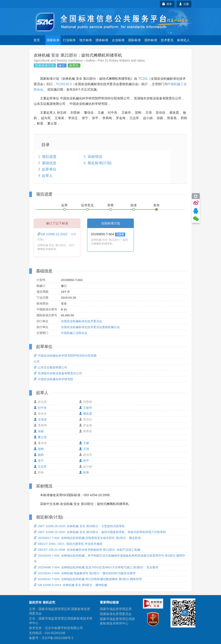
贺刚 (39, 449)
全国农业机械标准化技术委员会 (82, 321)
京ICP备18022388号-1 (58, 638)
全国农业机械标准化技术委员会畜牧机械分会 (90, 327)
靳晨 (84, 472)
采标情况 (95, 157)
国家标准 (53, 40)
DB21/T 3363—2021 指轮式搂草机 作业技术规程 (68, 544)
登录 (167, 4)
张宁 (39, 461)
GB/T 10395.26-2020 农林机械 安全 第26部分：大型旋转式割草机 (79, 526)
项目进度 (49, 157)
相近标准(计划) (100, 163)
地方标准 (86, 40)
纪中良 (40, 408)
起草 (65, 205)
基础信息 (49, 163)
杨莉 (39, 455)
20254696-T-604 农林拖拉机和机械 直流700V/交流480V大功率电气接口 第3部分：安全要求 (96, 567)
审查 (110, 205)
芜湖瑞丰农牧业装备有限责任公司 (58, 373)
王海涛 (40, 419)
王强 (84, 449)
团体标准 (102, 40)
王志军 (40, 467)
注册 (184, 4)
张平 (84, 461)
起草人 (47, 176)
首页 (37, 40)
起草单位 (49, 169)
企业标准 (118, 40)
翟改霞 (85, 414)
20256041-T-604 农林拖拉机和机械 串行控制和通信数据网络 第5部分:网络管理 (88, 579)
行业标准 (69, 40)
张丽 (39, 431)
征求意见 (87, 205)
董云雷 (40, 437)
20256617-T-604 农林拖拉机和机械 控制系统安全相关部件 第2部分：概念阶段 (87, 538)
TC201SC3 (64, 84)
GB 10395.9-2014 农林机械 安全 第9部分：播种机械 (70, 585)
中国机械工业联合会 (74, 333)
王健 (84, 443)
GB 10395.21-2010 (53, 234)
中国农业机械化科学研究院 (53, 379)
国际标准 (135, 40)
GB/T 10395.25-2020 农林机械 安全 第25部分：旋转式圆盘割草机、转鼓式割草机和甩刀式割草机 (100, 532)
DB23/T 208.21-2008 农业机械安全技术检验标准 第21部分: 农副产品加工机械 (87, 550)
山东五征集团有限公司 (50, 367)
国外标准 (151, 40)
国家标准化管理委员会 (116, 614)
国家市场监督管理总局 (116, 609)
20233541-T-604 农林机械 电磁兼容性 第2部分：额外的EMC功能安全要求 (85, 573)
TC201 (143, 79)
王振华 (85, 408)
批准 (134, 205)
